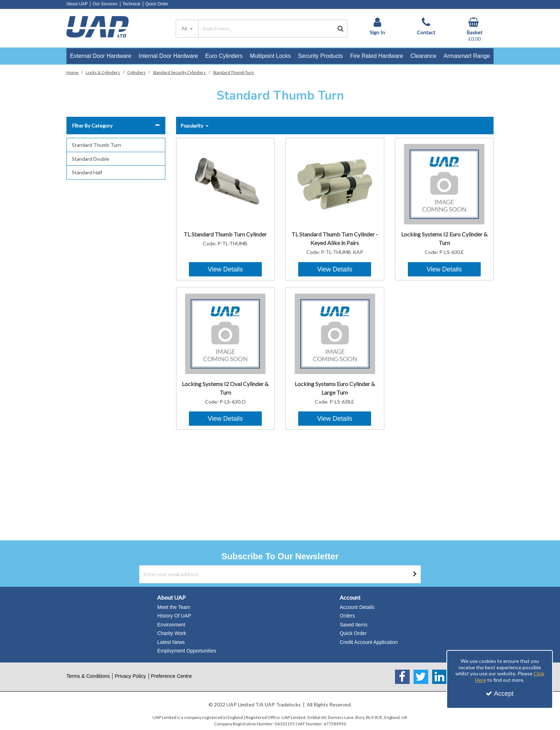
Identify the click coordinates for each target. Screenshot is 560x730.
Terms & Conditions (88, 676)
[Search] (266, 29)
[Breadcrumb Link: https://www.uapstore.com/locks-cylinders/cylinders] (136, 72)
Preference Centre (171, 676)
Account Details (357, 607)
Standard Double (91, 159)
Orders (347, 616)
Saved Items (354, 625)
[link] (402, 677)
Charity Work (172, 633)
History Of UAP (174, 616)
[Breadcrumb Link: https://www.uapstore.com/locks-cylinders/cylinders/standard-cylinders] (179, 72)
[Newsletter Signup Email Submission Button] (415, 574)
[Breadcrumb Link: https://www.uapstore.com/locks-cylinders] (103, 72)
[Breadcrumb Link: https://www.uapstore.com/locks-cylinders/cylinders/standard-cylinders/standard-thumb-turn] (233, 72)
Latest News (171, 642)
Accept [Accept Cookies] (500, 694)
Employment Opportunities (187, 651)
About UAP (77, 4)
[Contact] (426, 26)
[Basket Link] (475, 30)
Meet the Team (174, 607)
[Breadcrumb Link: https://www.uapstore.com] (72, 72)
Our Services (105, 4)
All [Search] (185, 28)
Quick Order (157, 4)
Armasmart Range (467, 56)
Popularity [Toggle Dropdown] (192, 126)
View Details (225, 269)
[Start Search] (341, 29)
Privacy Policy (130, 676)
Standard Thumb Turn (96, 145)
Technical (131, 4)
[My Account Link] (377, 26)
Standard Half (87, 172)
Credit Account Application (369, 642)
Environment (171, 625)
